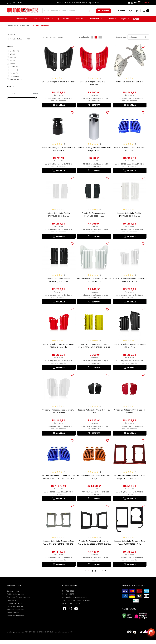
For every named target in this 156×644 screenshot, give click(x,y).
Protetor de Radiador (41, 26)
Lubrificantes (96, 19)
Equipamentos (63, 19)
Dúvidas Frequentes (15, 603)
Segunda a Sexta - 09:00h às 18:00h (76, 600)
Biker (13, 57)
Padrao (14, 73)
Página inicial (13, 26)
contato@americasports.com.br (75, 597)
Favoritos (119, 11)
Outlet (136, 19)
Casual (47, 19)
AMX (12, 54)
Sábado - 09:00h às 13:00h (73, 603)
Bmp (12, 60)
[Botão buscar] (89, 11)
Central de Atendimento (16, 616)
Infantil (80, 19)
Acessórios (22, 19)
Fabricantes (11, 600)
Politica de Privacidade (16, 594)
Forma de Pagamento (15, 610)
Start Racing (16, 79)
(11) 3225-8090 (18, 3)
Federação (144, 3)
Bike (35, 19)
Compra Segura (13, 591)
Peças (123, 19)
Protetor (26, 26)
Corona (14, 67)
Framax (14, 70)
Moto (112, 19)
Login (134, 11)
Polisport (14, 76)
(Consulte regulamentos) (90, 3)
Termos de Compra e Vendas (18, 597)
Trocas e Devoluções (15, 606)
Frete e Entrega (13, 613)
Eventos (103, 11)
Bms (12, 64)
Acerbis (14, 51)
